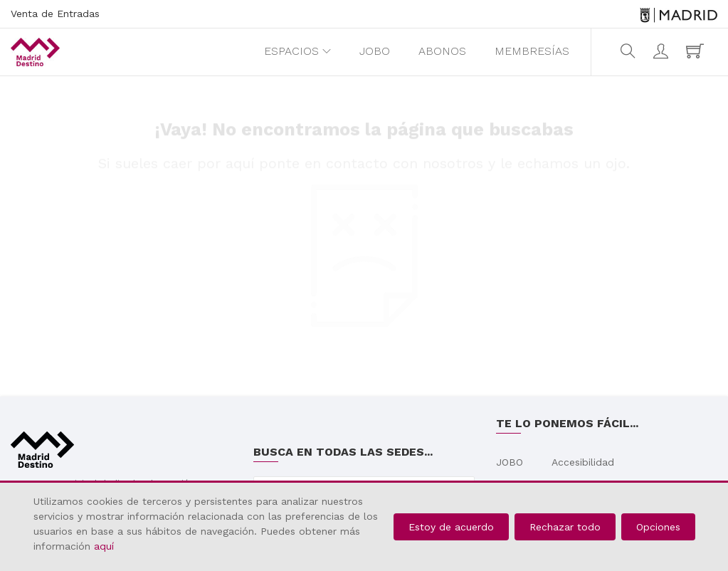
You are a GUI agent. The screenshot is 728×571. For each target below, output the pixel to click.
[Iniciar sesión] (663, 51)
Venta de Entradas (55, 14)
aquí (104, 546)
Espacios (291, 51)
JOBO (375, 51)
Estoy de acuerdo (451, 527)
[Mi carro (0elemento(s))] (697, 51)
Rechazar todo (565, 527)
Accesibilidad (583, 462)
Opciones (658, 527)
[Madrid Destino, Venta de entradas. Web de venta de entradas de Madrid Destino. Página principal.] (35, 52)
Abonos (442, 51)
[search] (629, 51)
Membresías (532, 51)
